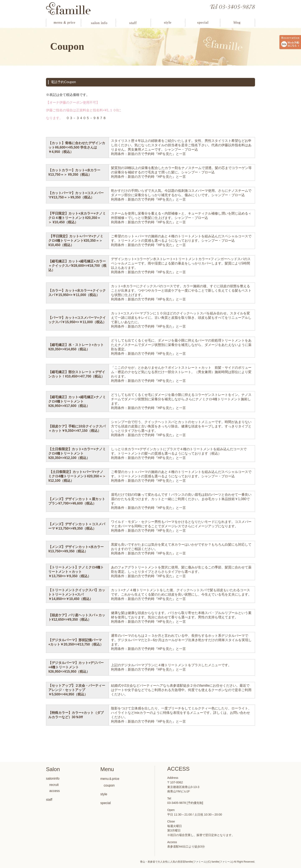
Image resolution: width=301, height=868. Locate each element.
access (55, 791)
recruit (54, 785)
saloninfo (53, 778)
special (106, 803)
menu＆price (110, 779)
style (104, 794)
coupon (109, 785)
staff (49, 800)
